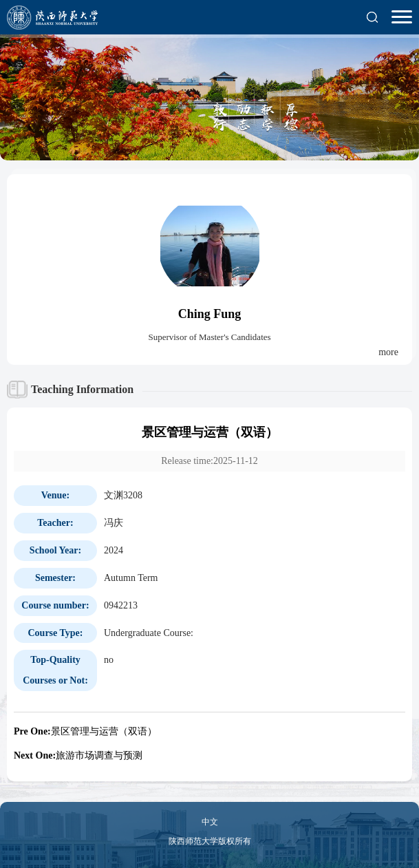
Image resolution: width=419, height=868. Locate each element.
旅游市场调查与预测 (78, 755)
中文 (210, 822)
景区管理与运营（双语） (85, 731)
